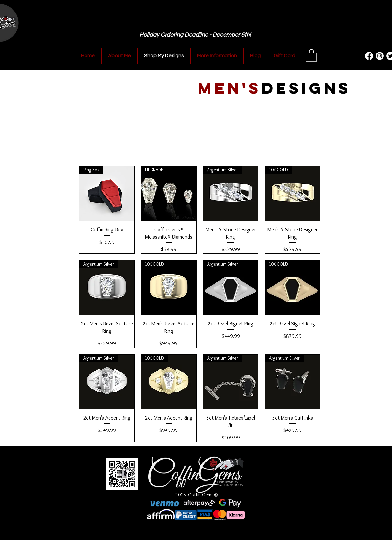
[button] (311, 55)
